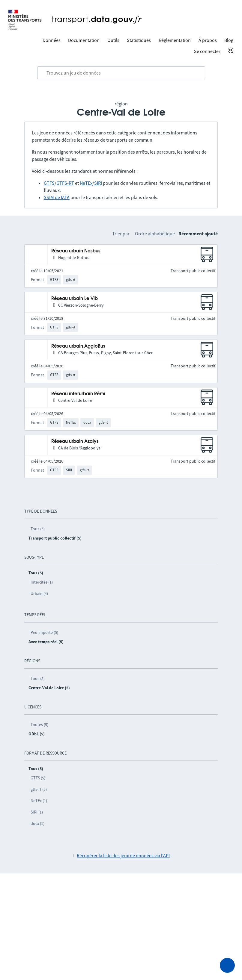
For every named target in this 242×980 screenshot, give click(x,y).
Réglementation (175, 40)
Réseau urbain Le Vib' (75, 299)
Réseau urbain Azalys (75, 441)
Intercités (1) (42, 582)
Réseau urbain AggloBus (78, 346)
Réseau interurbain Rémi (78, 394)
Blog (229, 40)
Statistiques (139, 40)
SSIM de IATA (57, 197)
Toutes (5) (39, 725)
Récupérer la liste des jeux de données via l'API (123, 855)
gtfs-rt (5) (39, 789)
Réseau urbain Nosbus (76, 251)
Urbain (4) (39, 593)
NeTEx (86, 183)
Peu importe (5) (44, 632)
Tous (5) (38, 529)
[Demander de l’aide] (227, 965)
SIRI (98, 183)
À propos (208, 40)
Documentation (84, 40)
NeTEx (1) (39, 801)
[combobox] (121, 73)
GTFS (49, 183)
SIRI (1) (37, 812)
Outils (113, 40)
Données (52, 40)
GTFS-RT (65, 183)
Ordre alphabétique (155, 234)
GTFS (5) (38, 778)
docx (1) (37, 823)
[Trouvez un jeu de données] (121, 73)
